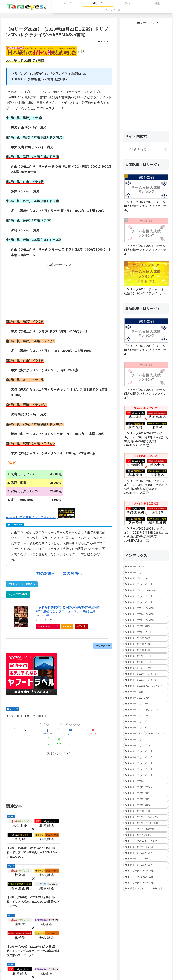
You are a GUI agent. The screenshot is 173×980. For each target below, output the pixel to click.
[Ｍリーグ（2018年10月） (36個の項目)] (146, 883)
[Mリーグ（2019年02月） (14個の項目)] (146, 859)
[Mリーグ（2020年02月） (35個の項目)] (146, 757)
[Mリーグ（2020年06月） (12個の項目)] (146, 650)
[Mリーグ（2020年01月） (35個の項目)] (146, 751)
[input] (146, 150)
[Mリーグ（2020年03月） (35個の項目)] (146, 763)
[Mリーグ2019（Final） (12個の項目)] (146, 656)
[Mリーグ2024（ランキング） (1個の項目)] (146, 710)
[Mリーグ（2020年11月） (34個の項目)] (146, 775)
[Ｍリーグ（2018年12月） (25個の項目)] (146, 871)
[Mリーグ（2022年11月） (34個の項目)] (146, 793)
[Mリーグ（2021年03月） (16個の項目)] (146, 573)
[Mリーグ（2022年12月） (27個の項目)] (146, 596)
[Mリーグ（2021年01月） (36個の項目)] (146, 740)
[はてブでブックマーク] (59, 732)
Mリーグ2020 (14, 716)
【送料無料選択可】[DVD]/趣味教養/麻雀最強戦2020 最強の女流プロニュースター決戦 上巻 (68, 610)
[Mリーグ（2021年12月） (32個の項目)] (146, 716)
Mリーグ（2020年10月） (37, 716)
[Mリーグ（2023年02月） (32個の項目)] (146, 704)
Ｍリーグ (12, 709)
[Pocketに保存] (77, 732)
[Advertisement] (59, 291)
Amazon (67, 626)
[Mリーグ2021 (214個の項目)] (158, 733)
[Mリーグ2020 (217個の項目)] (146, 781)
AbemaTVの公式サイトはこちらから (31, 517)
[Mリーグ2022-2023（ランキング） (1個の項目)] (146, 686)
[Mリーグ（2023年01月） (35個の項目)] (146, 722)
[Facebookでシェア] (41, 732)
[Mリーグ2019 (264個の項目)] (146, 566)
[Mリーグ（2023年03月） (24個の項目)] (146, 626)
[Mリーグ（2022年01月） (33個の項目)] (146, 799)
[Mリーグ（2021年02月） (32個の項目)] (146, 811)
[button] (166, 150)
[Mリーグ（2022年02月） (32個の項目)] (146, 638)
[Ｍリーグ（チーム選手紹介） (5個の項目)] (146, 829)
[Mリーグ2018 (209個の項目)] (135, 733)
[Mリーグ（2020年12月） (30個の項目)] (146, 584)
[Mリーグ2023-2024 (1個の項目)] (146, 698)
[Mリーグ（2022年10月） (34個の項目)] (146, 787)
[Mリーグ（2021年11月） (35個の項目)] (146, 769)
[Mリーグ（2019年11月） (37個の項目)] (146, 728)
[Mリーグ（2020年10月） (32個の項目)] (146, 805)
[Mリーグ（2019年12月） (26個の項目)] (146, 602)
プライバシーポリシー (101, 969)
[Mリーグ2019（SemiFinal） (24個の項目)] (146, 608)
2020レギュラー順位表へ (22, 584)
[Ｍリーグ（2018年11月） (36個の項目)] (146, 877)
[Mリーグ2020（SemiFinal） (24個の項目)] (146, 614)
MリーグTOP (103, 646)
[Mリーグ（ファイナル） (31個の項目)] (146, 847)
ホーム (64, 969)
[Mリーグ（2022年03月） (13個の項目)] (146, 644)
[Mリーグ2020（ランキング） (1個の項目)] (146, 674)
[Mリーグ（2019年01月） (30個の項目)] (146, 865)
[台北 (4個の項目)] (160, 889)
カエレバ (48, 615)
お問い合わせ (78, 969)
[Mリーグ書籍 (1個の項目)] (146, 692)
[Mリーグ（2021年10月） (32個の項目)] (146, 745)
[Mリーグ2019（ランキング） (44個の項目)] (146, 817)
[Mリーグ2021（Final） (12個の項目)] (146, 668)
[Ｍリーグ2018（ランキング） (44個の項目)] (146, 841)
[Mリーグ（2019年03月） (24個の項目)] (146, 853)
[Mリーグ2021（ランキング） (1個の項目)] (146, 680)
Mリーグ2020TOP (18, 594)
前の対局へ (46, 574)
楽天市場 (81, 626)
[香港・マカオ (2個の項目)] (137, 889)
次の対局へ (72, 574)
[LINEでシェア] (95, 732)
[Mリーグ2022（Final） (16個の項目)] (146, 632)
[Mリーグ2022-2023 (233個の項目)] (146, 578)
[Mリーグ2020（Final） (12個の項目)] (146, 662)
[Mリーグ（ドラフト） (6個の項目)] (146, 835)
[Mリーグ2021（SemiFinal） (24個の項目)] (146, 620)
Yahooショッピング (49, 627)
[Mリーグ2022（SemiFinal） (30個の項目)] (146, 590)
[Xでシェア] (23, 732)
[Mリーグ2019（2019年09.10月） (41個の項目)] (146, 823)
